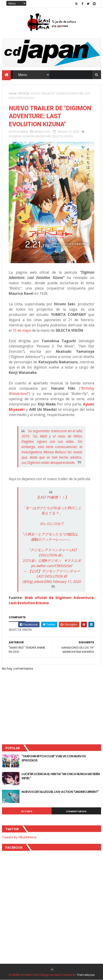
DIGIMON (15, 136)
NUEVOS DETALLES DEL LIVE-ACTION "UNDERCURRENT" (60, 792)
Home (13, 93)
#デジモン (53, 561)
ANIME (24, 132)
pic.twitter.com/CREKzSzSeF (52, 566)
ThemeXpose (86, 975)
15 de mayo (22, 330)
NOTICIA (24, 93)
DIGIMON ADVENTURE (37, 136)
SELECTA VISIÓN (62, 136)
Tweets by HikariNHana (19, 837)
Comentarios (76, 811)
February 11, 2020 (67, 582)
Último (27, 811)
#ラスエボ (73, 561)
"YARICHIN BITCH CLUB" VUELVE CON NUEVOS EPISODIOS (54, 758)
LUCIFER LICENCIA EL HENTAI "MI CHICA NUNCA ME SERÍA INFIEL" (61, 776)
